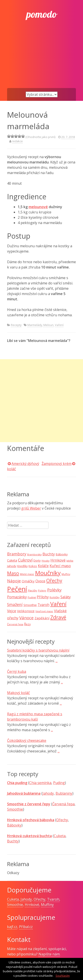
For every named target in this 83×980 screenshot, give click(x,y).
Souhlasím (63, 976)
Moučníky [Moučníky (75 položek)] (48, 573)
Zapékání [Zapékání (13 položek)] (42, 618)
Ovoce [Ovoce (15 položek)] (40, 581)
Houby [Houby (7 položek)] (46, 561)
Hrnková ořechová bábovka (31, 820)
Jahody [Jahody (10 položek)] (12, 566)
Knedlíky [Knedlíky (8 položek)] (22, 566)
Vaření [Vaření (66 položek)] (58, 604)
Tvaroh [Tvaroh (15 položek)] (43, 605)
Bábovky (14, 825)
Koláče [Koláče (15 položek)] (43, 566)
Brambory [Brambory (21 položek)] (17, 554)
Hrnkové (32, 905)
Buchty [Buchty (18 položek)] (49, 554)
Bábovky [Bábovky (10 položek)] (62, 554)
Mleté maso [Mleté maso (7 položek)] (27, 574)
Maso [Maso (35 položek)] (13, 573)
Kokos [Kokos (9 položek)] (33, 566)
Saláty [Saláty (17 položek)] (66, 597)
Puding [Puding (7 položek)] (32, 597)
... (57, 661)
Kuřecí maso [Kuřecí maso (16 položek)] (60, 566)
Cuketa (60, 836)
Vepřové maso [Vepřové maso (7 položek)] (44, 611)
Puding (59, 783)
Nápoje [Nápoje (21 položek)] (14, 581)
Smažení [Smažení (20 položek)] (15, 604)
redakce (17, 141)
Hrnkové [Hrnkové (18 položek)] (58, 560)
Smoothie (15, 809)
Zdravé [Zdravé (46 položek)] (58, 617)
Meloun (48, 325)
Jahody (48, 793)
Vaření (59, 325)
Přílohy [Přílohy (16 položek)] (43, 597)
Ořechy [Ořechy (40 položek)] (54, 580)
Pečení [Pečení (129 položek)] (17, 589)
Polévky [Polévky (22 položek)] (54, 590)
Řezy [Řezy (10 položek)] (27, 624)
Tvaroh (53, 899)
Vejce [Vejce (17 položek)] (12, 611)
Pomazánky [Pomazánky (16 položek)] (17, 597)
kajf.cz (12, 927)
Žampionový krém (57, 464)
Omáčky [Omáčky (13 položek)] (28, 581)
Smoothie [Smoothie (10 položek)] (30, 605)
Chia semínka (40, 783)
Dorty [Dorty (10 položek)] (37, 560)
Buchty (13, 841)
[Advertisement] (41, 61)
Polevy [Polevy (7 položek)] (42, 590)
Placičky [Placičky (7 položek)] (33, 590)
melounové (38, 207)
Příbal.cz (26, 927)
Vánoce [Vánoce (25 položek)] (26, 618)
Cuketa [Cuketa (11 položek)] (12, 560)
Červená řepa (63, 804)
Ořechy (62, 820)
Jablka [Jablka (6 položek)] (70, 561)
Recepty (16, 325)
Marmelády (35, 325)
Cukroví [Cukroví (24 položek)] (25, 560)
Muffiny (47, 905)
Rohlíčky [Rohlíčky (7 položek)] (55, 597)
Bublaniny (64, 793)
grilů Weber (31, 508)
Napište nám (49, 954)
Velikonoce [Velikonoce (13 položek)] (26, 611)
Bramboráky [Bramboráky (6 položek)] (34, 554)
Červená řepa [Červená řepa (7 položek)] (15, 624)
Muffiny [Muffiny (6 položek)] (66, 574)
